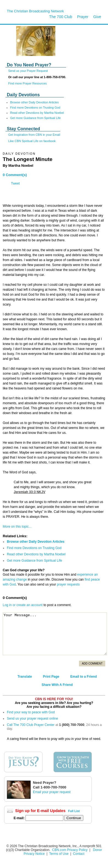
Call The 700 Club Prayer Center (31, 725)
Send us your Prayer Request (28, 71)
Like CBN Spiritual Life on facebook (32, 141)
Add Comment (92, 664)
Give (97, 17)
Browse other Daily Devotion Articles (34, 102)
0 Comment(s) (15, 175)
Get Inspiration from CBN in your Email (34, 135)
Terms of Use (59, 854)
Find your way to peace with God (31, 712)
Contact (79, 854)
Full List (74, 811)
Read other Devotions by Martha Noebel (37, 113)
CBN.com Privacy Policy (70, 850)
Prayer (83, 17)
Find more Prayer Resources (28, 83)
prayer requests (68, 584)
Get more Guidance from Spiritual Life (35, 118)
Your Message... (55, 634)
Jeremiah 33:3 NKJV (29, 492)
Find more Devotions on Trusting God (35, 108)
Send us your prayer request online (32, 719)
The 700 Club (61, 17)
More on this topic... (17, 527)
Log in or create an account (23, 605)
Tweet (15, 183)
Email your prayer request (52, 792)
